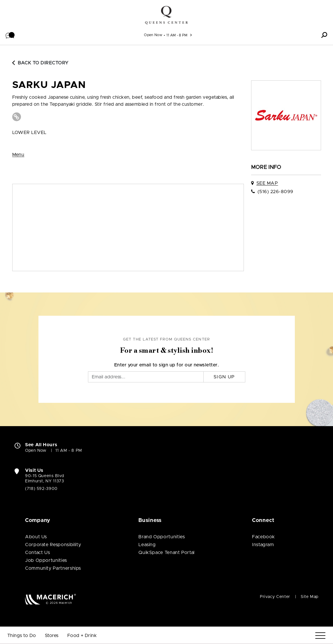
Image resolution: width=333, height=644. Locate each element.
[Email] (146, 377)
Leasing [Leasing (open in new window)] (147, 545)
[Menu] (320, 636)
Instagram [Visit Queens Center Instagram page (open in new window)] (263, 545)
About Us (36, 537)
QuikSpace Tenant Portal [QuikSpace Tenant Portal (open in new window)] (166, 553)
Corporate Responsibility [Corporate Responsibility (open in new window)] (53, 545)
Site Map (310, 597)
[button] (10, 35)
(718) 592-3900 (41, 489)
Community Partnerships (53, 568)
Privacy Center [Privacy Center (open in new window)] (275, 597)
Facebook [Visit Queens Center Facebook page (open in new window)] (264, 537)
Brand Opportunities (162, 537)
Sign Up (224, 377)
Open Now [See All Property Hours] (153, 35)
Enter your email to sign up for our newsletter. (167, 365)
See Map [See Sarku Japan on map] (267, 183)
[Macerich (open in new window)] (51, 599)
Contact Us (37, 553)
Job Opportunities (46, 560)
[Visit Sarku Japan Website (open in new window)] (17, 117)
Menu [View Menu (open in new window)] (18, 155)
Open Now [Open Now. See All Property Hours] (36, 451)
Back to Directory (40, 63)
